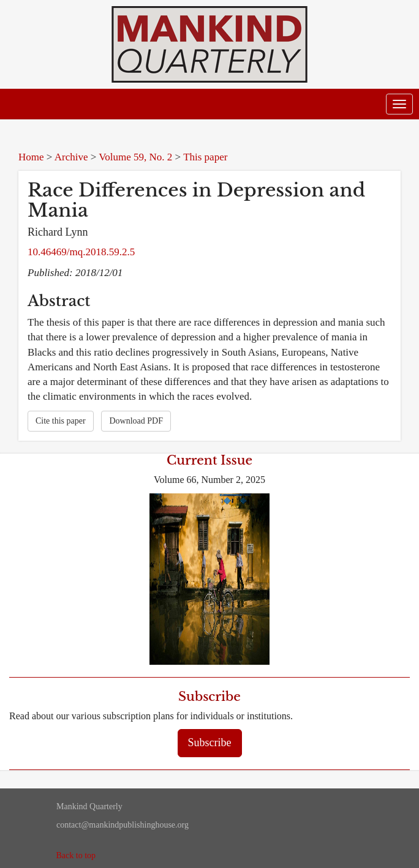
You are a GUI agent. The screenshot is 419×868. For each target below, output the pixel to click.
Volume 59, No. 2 (135, 157)
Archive (71, 157)
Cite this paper (61, 421)
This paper (205, 157)
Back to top (76, 855)
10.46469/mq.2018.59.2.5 (81, 252)
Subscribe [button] (210, 743)
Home (31, 157)
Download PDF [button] (136, 421)
